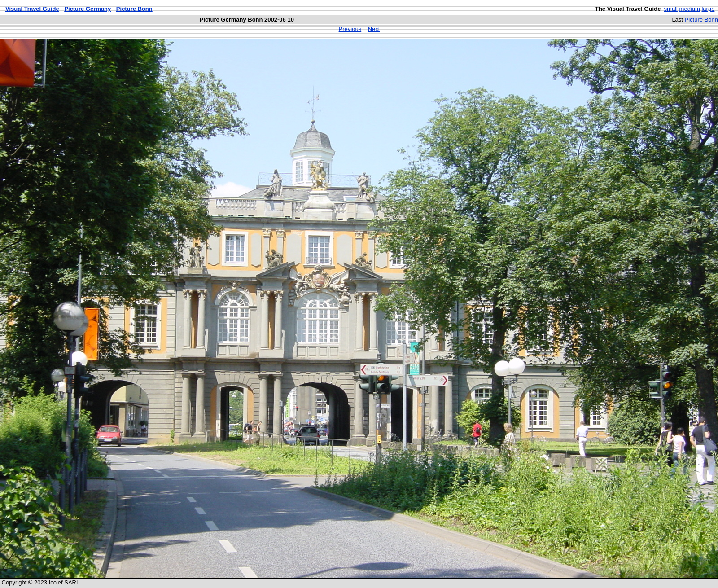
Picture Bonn (134, 9)
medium (690, 9)
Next (374, 29)
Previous (350, 29)
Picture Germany (88, 9)
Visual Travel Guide (32, 9)
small (671, 9)
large (708, 9)
